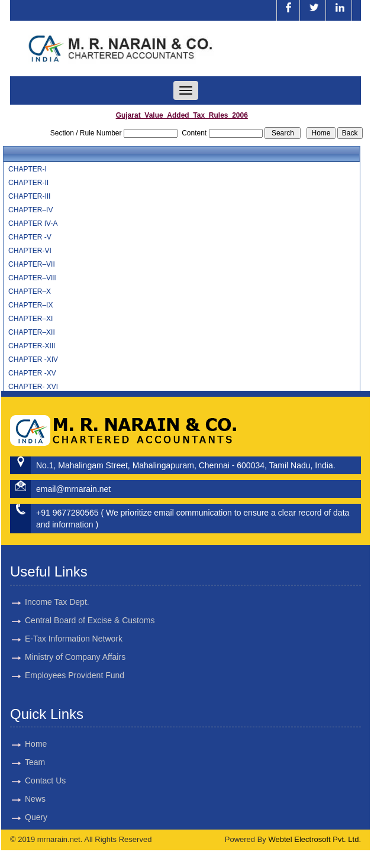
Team (21, 762)
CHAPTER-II (28, 183)
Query (22, 817)
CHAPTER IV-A (33, 224)
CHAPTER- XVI (33, 387)
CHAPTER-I (28, 169)
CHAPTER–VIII (33, 278)
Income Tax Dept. (57, 588)
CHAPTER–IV (30, 210)
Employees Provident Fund (75, 662)
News (22, 799)
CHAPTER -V (30, 237)
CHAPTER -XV (32, 373)
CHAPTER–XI (30, 319)
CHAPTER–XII (32, 332)
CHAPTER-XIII (32, 346)
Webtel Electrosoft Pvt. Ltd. (314, 839)
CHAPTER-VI (30, 251)
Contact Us (32, 780)
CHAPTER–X (30, 292)
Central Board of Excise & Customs (90, 607)
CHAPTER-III (29, 196)
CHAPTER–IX (30, 305)
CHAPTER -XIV (33, 359)
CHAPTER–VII (32, 264)
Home (22, 744)
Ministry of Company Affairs (75, 643)
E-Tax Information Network (74, 625)
